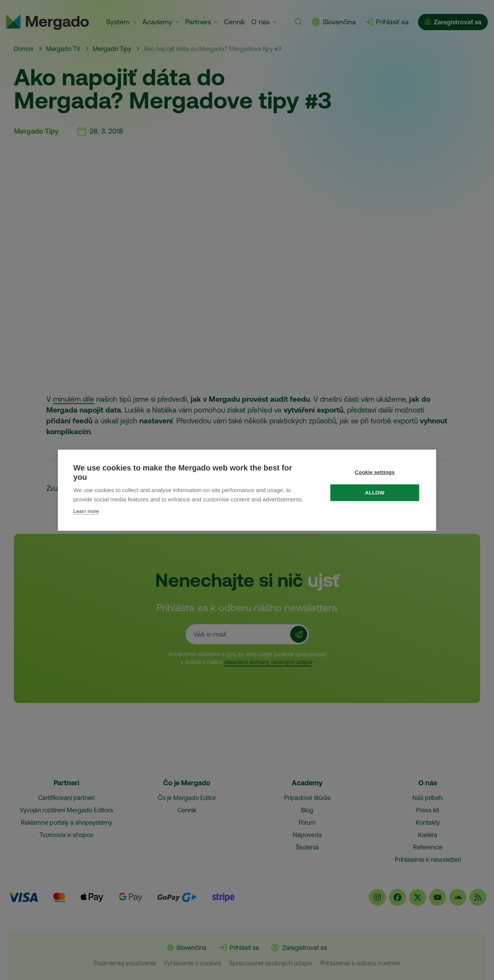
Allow (375, 493)
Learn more (86, 511)
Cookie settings (375, 472)
